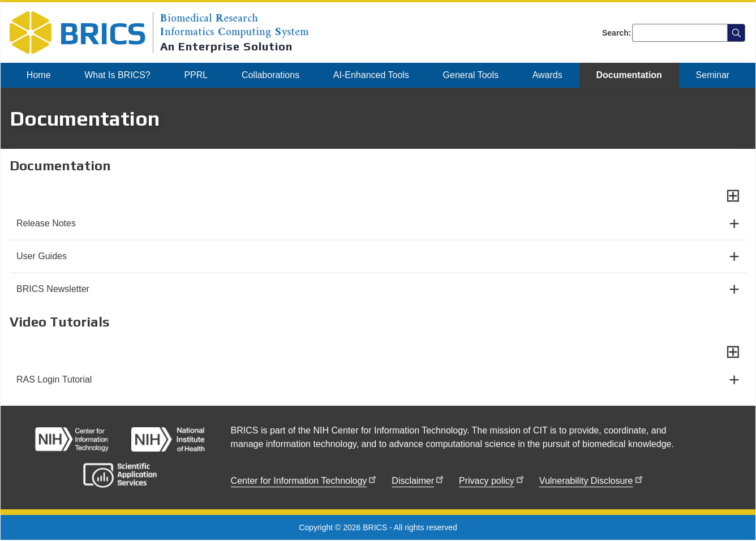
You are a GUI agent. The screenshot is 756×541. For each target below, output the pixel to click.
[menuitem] (38, 75)
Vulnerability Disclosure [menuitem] (592, 479)
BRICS (102, 33)
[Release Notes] (378, 224)
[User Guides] (378, 256)
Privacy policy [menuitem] (492, 479)
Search (615, 33)
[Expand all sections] (733, 195)
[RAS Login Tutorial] (378, 380)
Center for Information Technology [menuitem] (305, 479)
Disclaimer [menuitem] (418, 479)
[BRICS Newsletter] (378, 289)
